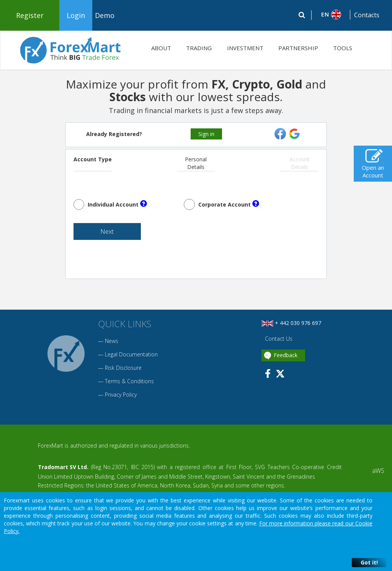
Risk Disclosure (123, 370)
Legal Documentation (131, 357)
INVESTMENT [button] (245, 48)
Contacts (367, 15)
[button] (331, 15)
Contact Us (278, 341)
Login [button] (76, 15)
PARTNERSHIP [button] (298, 48)
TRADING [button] (199, 48)
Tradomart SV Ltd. (63, 470)
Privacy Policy (121, 397)
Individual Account (117, 204)
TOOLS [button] (343, 48)
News (112, 344)
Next (98, 233)
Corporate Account (229, 204)
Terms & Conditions (129, 384)
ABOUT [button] (161, 48)
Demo (105, 15)
